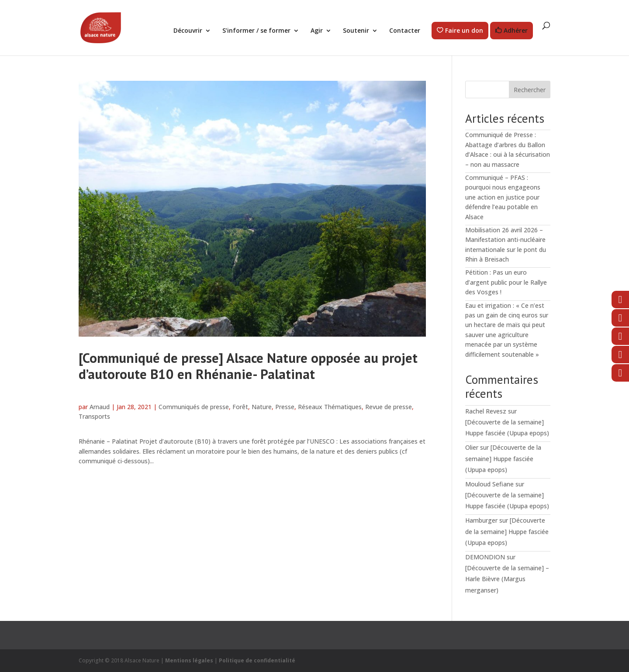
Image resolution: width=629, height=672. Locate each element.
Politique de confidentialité (257, 660)
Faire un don (464, 31)
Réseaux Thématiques (330, 407)
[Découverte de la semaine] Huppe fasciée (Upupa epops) (503, 458)
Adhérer (516, 31)
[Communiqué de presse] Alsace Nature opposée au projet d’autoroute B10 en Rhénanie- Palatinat (248, 366)
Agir (317, 31)
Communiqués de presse (194, 407)
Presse (285, 407)
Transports (94, 416)
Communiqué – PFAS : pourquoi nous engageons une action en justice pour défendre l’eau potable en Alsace (503, 197)
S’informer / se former (256, 31)
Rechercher (530, 90)
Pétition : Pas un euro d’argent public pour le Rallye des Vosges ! (506, 282)
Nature (262, 407)
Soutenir (356, 31)
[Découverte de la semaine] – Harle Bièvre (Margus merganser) (507, 579)
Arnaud (100, 407)
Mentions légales (189, 660)
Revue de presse (389, 407)
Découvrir (188, 31)
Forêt (240, 407)
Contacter (405, 31)
